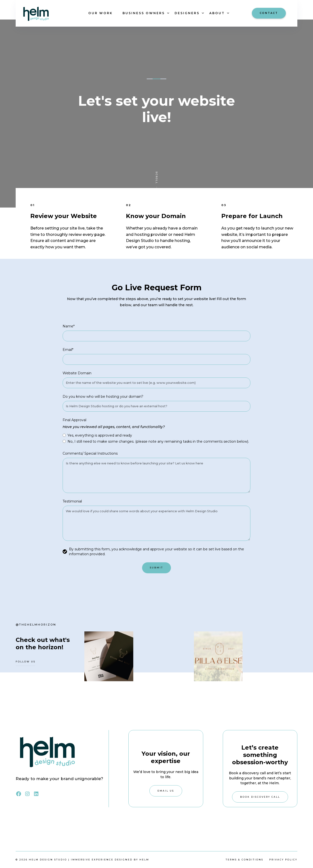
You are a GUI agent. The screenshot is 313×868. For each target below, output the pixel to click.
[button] (144, 13)
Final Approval (74, 420)
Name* (69, 326)
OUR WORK (101, 13)
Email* (68, 350)
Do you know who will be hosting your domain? (103, 397)
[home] (48, 13)
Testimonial (72, 501)
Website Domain (77, 373)
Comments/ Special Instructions (90, 453)
